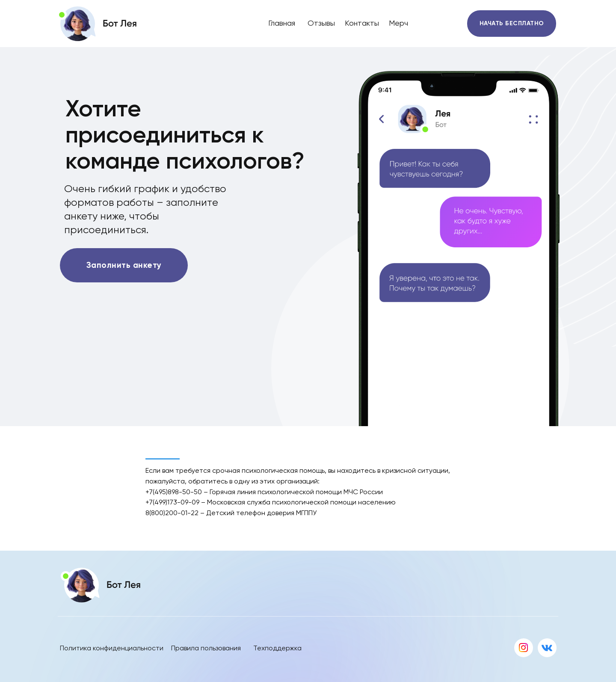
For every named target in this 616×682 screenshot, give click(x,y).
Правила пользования (206, 648)
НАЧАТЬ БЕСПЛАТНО (512, 23)
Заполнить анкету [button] (124, 265)
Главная (282, 23)
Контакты (362, 23)
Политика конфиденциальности (112, 648)
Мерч (398, 23)
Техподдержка (277, 648)
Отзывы (321, 23)
